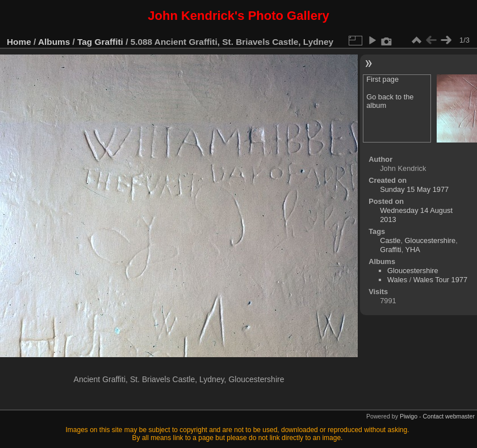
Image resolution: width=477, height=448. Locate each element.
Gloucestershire (430, 240)
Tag (85, 42)
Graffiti (109, 42)
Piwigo (409, 416)
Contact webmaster (449, 416)
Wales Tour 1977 (440, 280)
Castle (390, 240)
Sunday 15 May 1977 (414, 189)
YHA (413, 250)
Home (19, 42)
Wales (397, 280)
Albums (54, 42)
